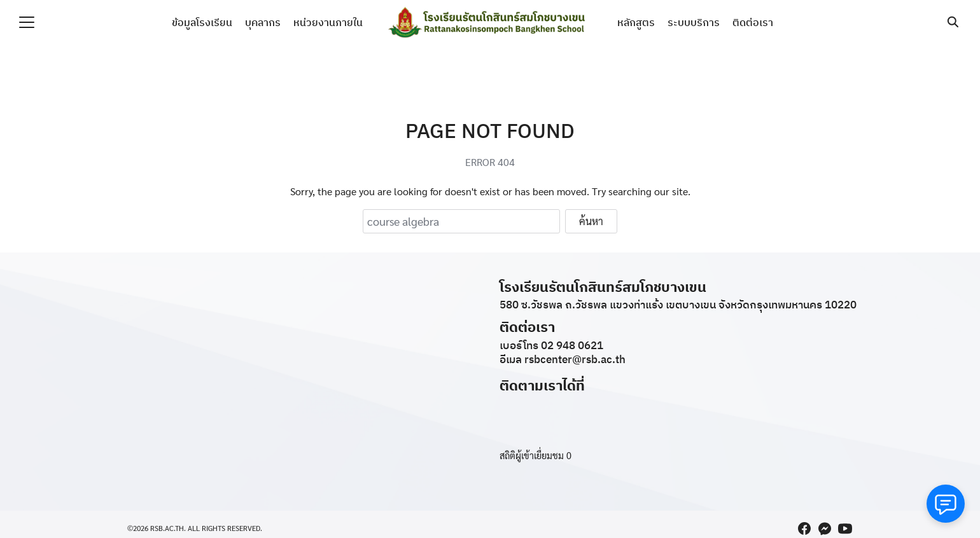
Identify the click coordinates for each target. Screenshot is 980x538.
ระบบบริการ (694, 22)
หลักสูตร (636, 22)
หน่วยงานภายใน (328, 22)
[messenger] (825, 528)
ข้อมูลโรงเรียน (202, 22)
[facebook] (804, 528)
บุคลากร (263, 22)
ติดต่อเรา (753, 22)
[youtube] (845, 528)
